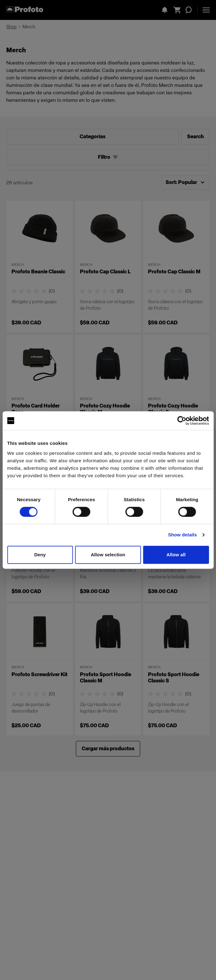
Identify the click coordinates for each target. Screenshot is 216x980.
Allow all (176, 555)
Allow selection (108, 555)
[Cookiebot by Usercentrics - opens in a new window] (182, 421)
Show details (183, 535)
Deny (40, 555)
